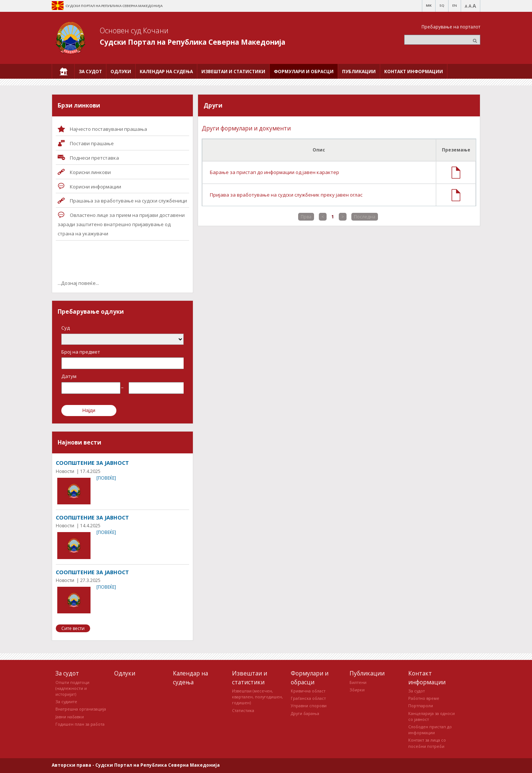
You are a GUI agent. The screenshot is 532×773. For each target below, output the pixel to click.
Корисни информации (96, 187)
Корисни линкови (90, 172)
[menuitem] (63, 71)
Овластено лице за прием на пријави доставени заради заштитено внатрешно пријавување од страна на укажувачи (121, 224)
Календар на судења (190, 677)
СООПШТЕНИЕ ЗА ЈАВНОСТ (92, 463)
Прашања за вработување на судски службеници (128, 201)
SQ (442, 5)
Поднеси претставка (94, 158)
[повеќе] (106, 478)
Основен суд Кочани (134, 30)
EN (455, 5)
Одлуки (125, 673)
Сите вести (73, 628)
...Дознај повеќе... (78, 283)
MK (429, 5)
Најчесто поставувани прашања (108, 129)
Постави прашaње (92, 143)
